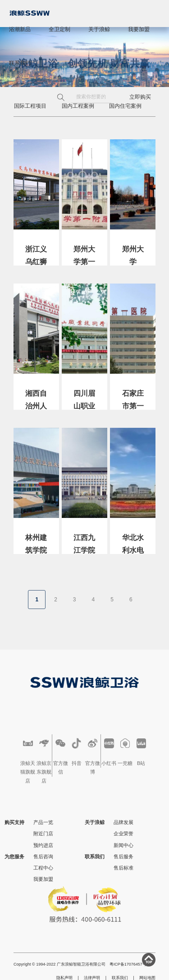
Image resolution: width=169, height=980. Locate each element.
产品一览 (43, 822)
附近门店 (43, 833)
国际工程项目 (30, 106)
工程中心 (43, 868)
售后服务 (123, 856)
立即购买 (140, 97)
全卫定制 (59, 29)
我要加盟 (139, 29)
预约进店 (43, 845)
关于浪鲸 (99, 29)
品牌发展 (123, 822)
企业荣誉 (123, 833)
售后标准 (123, 868)
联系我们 (20, 63)
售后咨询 (43, 856)
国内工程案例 (78, 106)
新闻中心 (123, 845)
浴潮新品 (20, 29)
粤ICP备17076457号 (128, 964)
